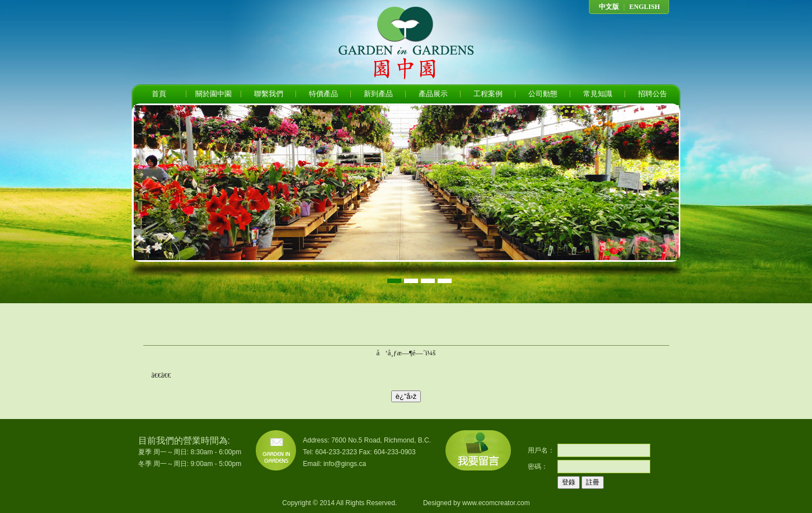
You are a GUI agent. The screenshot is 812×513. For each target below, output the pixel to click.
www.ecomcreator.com (496, 503)
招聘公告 (653, 94)
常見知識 (598, 94)
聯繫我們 (269, 94)
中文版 (609, 7)
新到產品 (378, 94)
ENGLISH (644, 7)
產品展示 (433, 94)
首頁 (159, 94)
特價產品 (323, 94)
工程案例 (488, 94)
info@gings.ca (345, 464)
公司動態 (543, 94)
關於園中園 (213, 94)
